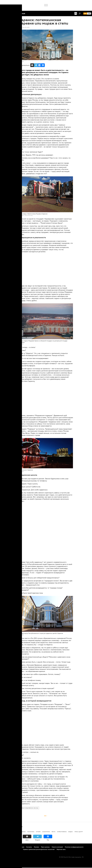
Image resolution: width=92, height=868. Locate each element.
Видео (71, 832)
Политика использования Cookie (11, 849)
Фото (54, 832)
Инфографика (62, 832)
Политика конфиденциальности (74, 847)
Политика (31, 832)
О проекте (5, 847)
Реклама (36, 847)
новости (5, 832)
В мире (38, 832)
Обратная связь (61, 849)
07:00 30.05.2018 (24, 27)
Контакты (29, 847)
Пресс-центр (79, 832)
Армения (13, 832)
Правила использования (17, 847)
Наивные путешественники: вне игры (29, 808)
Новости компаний (57, 847)
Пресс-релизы (45, 847)
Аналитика (46, 832)
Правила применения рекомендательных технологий (39, 849)
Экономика (21, 832)
